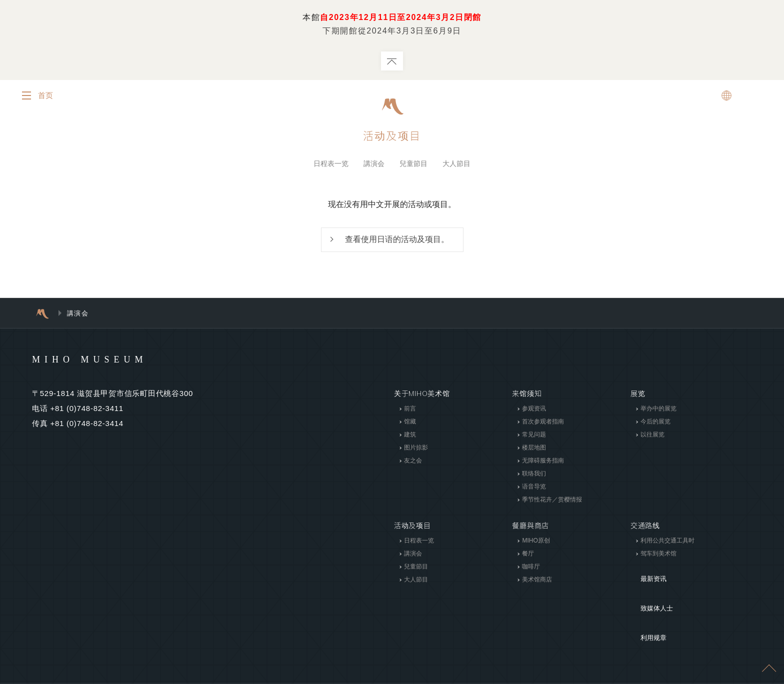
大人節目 (456, 164)
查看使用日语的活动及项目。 (397, 241)
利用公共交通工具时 (667, 543)
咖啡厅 (531, 569)
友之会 (413, 463)
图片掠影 (416, 450)
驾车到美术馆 (658, 556)
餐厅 (528, 556)
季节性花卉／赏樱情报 (552, 502)
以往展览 (652, 437)
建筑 (410, 437)
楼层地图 (534, 450)
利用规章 (645, 604)
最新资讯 (645, 574)
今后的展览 (655, 424)
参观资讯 (534, 411)
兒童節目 (413, 164)
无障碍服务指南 (543, 463)
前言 (410, 411)
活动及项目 (392, 136)
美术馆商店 (537, 582)
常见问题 (534, 437)
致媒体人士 (649, 589)
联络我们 (534, 476)
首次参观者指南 (543, 424)
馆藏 (410, 424)
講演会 (374, 164)
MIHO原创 (536, 543)
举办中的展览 (658, 411)
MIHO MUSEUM (109, 361)
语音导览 (534, 489)
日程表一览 (331, 164)
